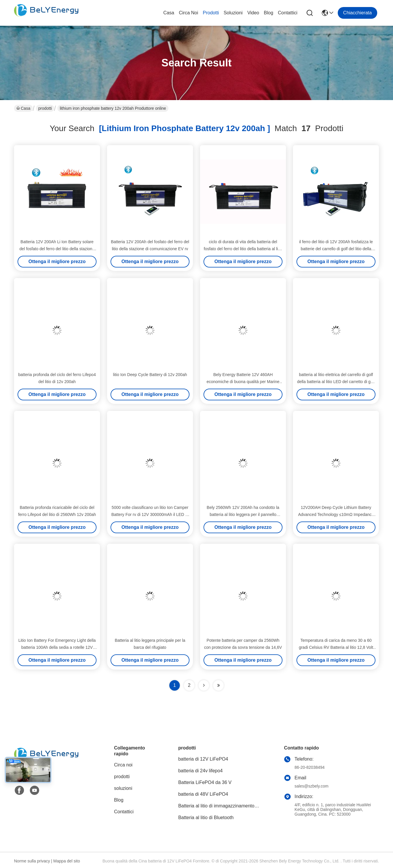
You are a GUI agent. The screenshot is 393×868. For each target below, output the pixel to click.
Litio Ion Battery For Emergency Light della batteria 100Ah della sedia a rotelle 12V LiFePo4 (57, 647)
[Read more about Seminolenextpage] (204, 685)
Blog (268, 13)
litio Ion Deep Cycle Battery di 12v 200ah (150, 375)
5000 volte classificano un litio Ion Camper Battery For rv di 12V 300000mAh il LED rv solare (150, 514)
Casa (169, 13)
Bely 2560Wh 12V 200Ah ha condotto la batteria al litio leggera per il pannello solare (243, 514)
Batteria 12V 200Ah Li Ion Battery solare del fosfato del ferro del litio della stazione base (57, 249)
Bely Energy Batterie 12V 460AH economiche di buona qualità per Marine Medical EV (243, 382)
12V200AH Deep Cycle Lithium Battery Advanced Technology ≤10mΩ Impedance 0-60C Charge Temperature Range (336, 514)
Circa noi (189, 13)
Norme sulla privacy (32, 861)
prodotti (211, 13)
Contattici (288, 13)
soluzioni (233, 13)
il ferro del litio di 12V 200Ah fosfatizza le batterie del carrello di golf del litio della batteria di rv (336, 249)
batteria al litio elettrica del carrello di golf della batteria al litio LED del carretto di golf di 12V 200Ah (336, 382)
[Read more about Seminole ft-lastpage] (218, 685)
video (253, 13)
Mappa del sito (67, 861)
